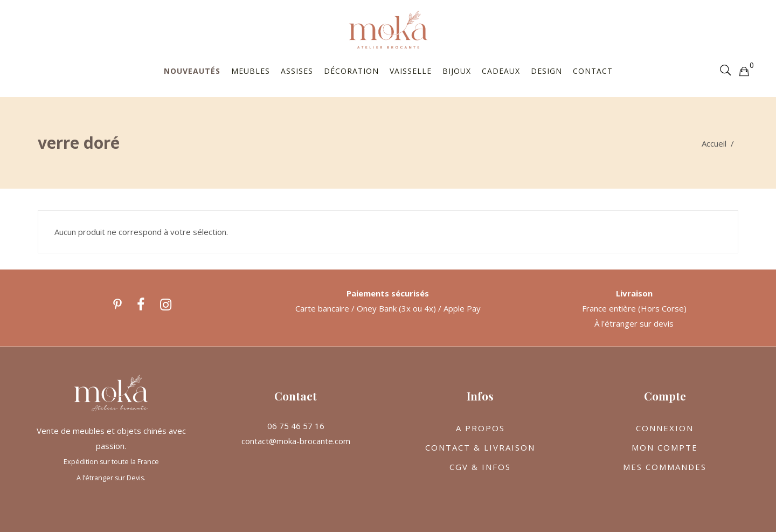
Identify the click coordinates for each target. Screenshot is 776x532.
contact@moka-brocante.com (296, 441)
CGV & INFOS (480, 467)
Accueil (714, 143)
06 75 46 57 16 (296, 426)
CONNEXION (665, 428)
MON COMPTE (665, 447)
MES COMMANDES (665, 467)
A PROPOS (480, 428)
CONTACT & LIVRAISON (480, 447)
